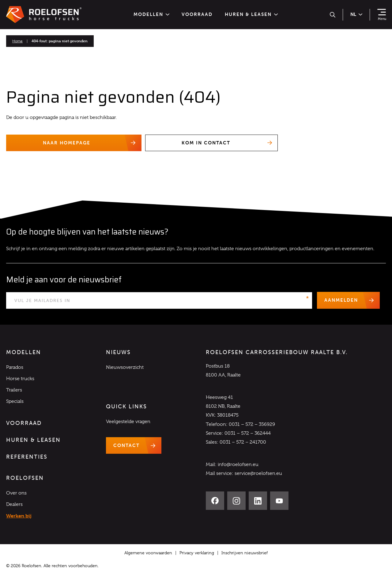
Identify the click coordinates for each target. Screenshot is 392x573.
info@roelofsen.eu (238, 465)
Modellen (151, 15)
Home (17, 41)
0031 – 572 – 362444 (248, 433)
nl (356, 14)
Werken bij (19, 516)
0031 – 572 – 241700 (243, 442)
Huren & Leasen (251, 15)
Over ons (16, 493)
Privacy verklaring (197, 553)
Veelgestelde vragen (128, 422)
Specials (15, 402)
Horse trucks (20, 379)
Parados (15, 367)
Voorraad (197, 15)
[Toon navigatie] (382, 15)
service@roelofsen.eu (258, 474)
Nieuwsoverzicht (125, 367)
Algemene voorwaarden (148, 553)
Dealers (14, 505)
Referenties (27, 457)
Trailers (14, 390)
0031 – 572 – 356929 (252, 424)
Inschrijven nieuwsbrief (245, 553)
